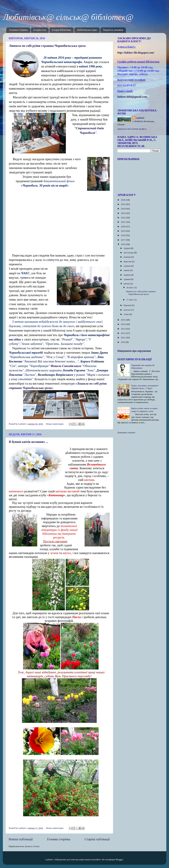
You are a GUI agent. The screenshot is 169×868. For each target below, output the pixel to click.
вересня (128, 261)
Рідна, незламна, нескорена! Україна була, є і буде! (145, 387)
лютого (127, 310)
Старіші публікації (97, 839)
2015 (123, 320)
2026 (123, 200)
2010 (123, 342)
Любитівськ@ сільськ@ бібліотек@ (68, 17)
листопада (129, 253)
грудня (127, 248)
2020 (123, 227)
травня (127, 279)
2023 (123, 213)
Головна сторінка (18, 30)
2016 (123, 244)
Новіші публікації (21, 839)
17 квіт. (130, 300)
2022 (123, 218)
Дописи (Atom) (32, 846)
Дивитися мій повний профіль (132, 129)
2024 (123, 209)
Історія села (40, 30)
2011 (123, 338)
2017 (123, 240)
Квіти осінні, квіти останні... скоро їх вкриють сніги (145, 410)
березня (128, 305)
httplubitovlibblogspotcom (136, 53)
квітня (127, 284)
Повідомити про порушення (134, 351)
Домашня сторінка (126, 432)
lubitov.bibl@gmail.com (132, 97)
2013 (123, 329)
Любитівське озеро (87, 30)
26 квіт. (130, 288)
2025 (123, 204)
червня (127, 275)
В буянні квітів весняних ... (29, 442)
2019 (123, 231)
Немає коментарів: (55, 424)
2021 (123, 222)
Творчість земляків (113, 30)
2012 (123, 333)
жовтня (127, 257)
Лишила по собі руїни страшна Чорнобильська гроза (47, 46)
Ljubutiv (140, 118)
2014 (123, 324)
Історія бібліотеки (62, 30)
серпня (127, 266)
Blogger (119, 859)
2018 (123, 235)
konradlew (96, 859)
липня (127, 270)
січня (126, 314)
